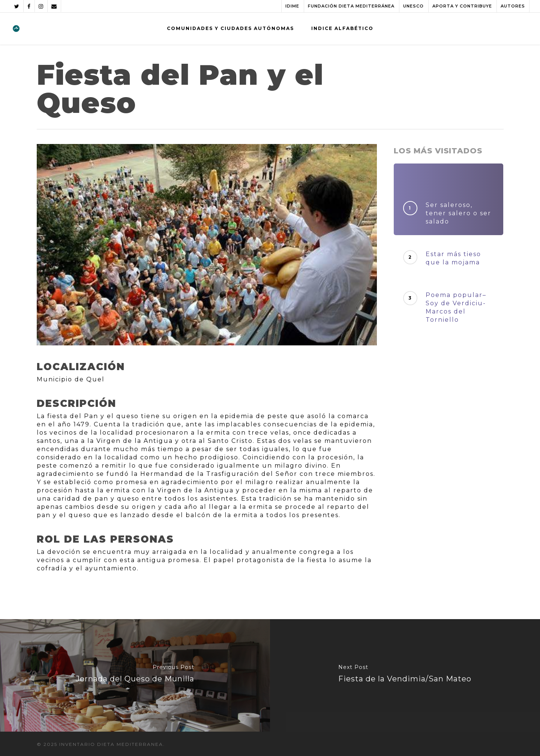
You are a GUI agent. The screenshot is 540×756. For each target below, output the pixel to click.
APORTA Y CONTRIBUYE (462, 6)
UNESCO (413, 6)
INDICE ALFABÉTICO (342, 28)
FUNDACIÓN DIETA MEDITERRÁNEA (351, 6)
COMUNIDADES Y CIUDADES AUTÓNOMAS (230, 28)
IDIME (292, 6)
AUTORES (513, 6)
